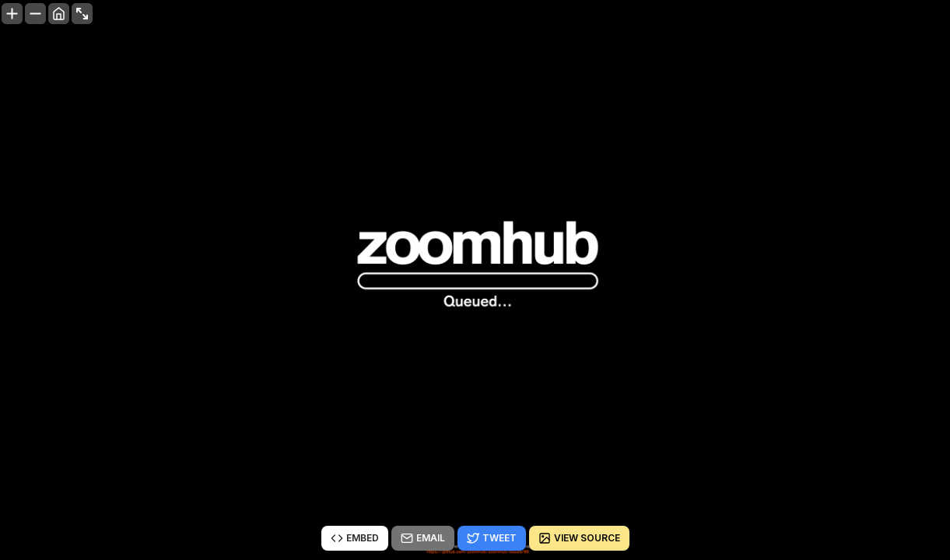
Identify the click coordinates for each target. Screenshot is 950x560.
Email (423, 538)
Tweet (492, 538)
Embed (355, 538)
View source (579, 538)
